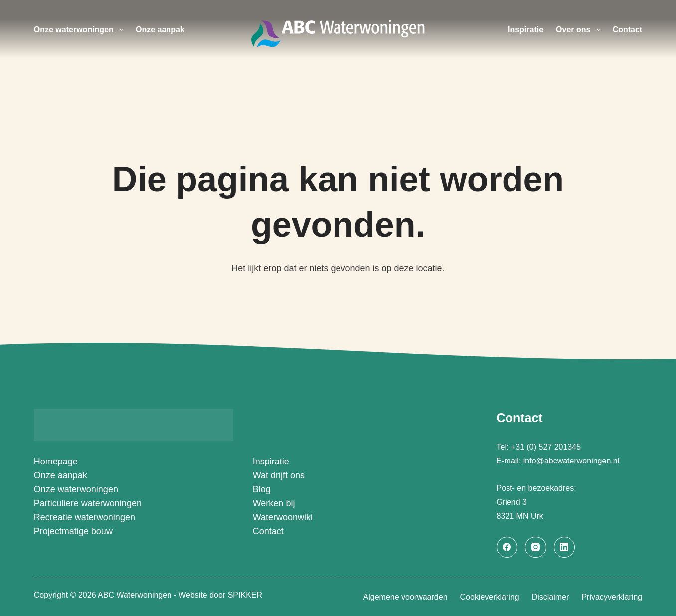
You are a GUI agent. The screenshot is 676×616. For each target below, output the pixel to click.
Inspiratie (526, 30)
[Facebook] (507, 547)
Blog (262, 489)
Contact (628, 30)
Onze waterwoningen (81, 30)
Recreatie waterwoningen (84, 517)
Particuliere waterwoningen (88, 503)
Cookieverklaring (490, 597)
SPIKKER (245, 595)
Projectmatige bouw (73, 531)
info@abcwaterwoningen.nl (571, 461)
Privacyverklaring (612, 597)
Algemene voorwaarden (406, 597)
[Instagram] (536, 547)
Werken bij (274, 503)
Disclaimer (551, 597)
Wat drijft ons (279, 475)
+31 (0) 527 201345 (547, 447)
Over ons (580, 30)
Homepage (56, 462)
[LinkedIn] (565, 547)
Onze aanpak (160, 30)
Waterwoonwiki (283, 517)
